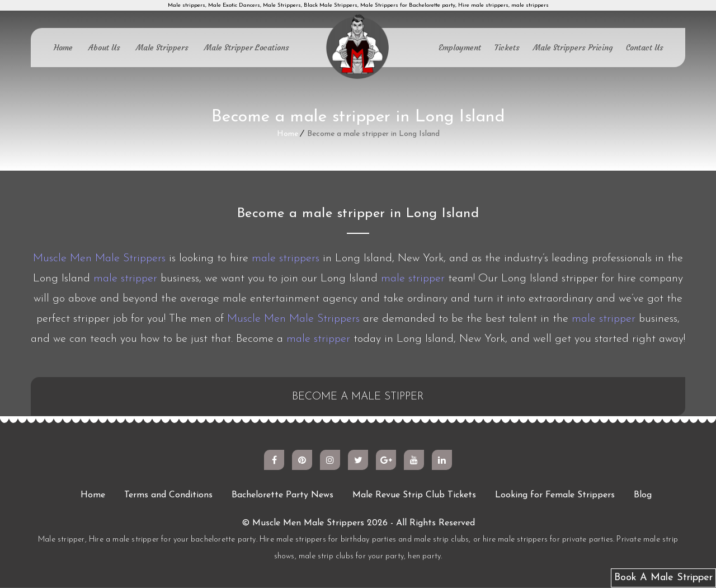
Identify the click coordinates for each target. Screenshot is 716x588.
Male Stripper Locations (247, 48)
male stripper (125, 279)
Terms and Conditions (168, 496)
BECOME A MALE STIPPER (358, 397)
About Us (104, 48)
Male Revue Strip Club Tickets (414, 496)
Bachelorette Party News (282, 496)
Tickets (507, 48)
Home (63, 48)
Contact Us (645, 48)
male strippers (286, 258)
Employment (460, 48)
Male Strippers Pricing (573, 48)
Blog (643, 496)
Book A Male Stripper (663, 578)
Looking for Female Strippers (555, 496)
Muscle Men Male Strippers (99, 258)
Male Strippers (162, 48)
